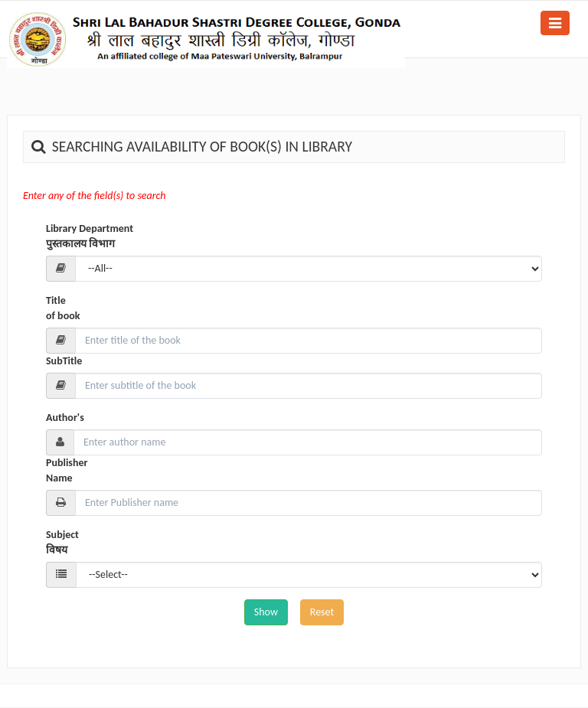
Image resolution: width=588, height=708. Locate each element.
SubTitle (64, 361)
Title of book (63, 308)
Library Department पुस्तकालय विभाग (90, 236)
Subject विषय (62, 542)
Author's (65, 418)
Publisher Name (67, 470)
